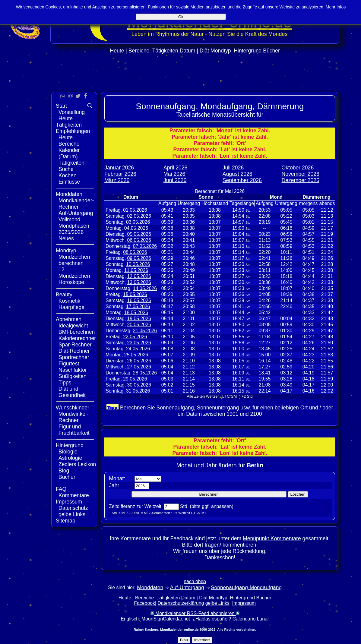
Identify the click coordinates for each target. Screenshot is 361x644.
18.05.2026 (136, 313)
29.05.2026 (135, 379)
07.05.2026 (145, 246)
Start (61, 106)
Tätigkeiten (165, 51)
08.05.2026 (135, 252)
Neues (66, 238)
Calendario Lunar (251, 619)
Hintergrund (248, 51)
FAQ (61, 489)
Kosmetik (69, 301)
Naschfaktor (73, 370)
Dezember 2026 (301, 180)
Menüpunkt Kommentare (272, 538)
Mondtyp (221, 51)
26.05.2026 (139, 361)
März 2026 (117, 180)
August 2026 (237, 174)
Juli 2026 (233, 168)
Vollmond (69, 219)
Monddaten (69, 194)
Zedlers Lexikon (77, 464)
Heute (117, 51)
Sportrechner (74, 357)
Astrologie (70, 458)
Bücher (271, 51)
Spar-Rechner (75, 345)
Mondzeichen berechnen (74, 260)
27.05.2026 (139, 367)
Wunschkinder (73, 408)
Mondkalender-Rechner (76, 204)
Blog (64, 471)
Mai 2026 (174, 174)
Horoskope (71, 282)
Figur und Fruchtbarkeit (74, 430)
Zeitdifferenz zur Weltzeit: (136, 506)
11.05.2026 (136, 270)
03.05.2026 (138, 222)
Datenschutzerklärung (181, 603)
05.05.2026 (139, 234)
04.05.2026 (136, 228)
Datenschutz (73, 508)
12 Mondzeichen (74, 273)
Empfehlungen (73, 131)
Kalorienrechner (77, 338)
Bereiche (139, 51)
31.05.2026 (138, 391)
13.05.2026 (139, 282)
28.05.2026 (145, 373)
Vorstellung (72, 112)
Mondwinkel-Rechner (73, 417)
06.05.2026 (139, 240)
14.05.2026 (145, 288)
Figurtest (69, 364)
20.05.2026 (139, 325)
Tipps (65, 383)
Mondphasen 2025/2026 (74, 229)
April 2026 (175, 168)
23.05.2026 (139, 343)
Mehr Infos (336, 7)
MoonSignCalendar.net (166, 619)
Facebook (144, 603)
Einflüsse (69, 182)
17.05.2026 (138, 306)
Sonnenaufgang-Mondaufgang (246, 587)
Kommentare (74, 495)
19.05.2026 (139, 319)
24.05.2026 (138, 349)
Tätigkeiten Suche (71, 166)
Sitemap (66, 521)
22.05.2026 (135, 337)
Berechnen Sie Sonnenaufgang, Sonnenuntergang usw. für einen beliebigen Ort (214, 408)
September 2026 (242, 180)
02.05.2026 (139, 216)
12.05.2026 (139, 276)
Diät (204, 51)
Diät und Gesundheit (72, 392)
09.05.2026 (139, 258)
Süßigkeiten (73, 376)
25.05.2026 (136, 355)
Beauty (64, 295)
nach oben (195, 581)
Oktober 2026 (298, 168)
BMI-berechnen (77, 332)
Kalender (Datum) (69, 153)
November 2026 (301, 174)
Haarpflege (71, 307)
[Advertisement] (195, 85)
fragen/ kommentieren (230, 545)
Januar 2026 (119, 168)
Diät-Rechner (74, 351)
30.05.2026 (139, 385)
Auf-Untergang (76, 213)
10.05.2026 (138, 264)
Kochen (68, 175)
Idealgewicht (73, 326)
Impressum (69, 502)
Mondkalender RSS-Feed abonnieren (195, 613)
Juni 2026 (175, 180)
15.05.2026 (135, 294)
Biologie (68, 452)
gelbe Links (72, 514)
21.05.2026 (145, 331)
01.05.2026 (135, 210)
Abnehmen (69, 319)
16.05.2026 (139, 300)
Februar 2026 (120, 174)
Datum (188, 51)
